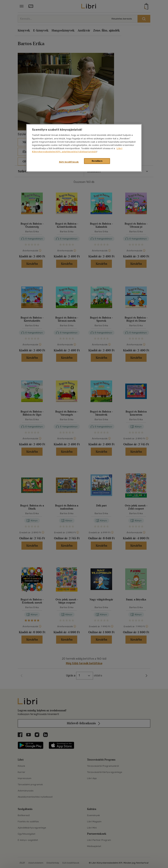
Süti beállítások (69, 162)
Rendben (97, 161)
